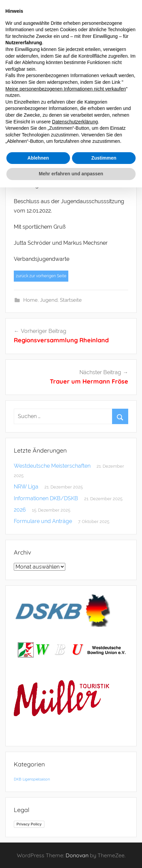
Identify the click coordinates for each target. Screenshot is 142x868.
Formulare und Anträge (43, 521)
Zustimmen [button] (104, 158)
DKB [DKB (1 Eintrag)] (17, 779)
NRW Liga (26, 487)
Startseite (71, 300)
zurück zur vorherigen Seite (41, 276)
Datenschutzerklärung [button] (75, 122)
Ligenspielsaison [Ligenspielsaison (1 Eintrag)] (36, 779)
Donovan (77, 855)
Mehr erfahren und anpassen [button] (71, 174)
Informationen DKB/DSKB (46, 498)
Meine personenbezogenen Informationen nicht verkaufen (66, 89)
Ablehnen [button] (38, 158)
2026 (20, 510)
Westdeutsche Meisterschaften (52, 466)
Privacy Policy (29, 824)
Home (30, 300)
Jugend (49, 300)
